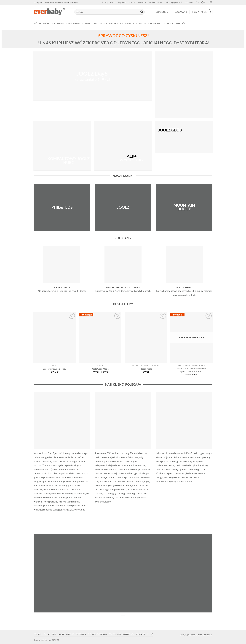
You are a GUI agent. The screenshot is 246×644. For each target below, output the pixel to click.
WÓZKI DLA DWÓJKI (53, 23)
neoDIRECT (54, 640)
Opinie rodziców (155, 2)
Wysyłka (142, 2)
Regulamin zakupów (127, 2)
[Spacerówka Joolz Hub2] (55, 337)
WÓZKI (37, 23)
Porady (105, 2)
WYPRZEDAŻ (132, 158)
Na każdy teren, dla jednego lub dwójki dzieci (62, 291)
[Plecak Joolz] (146, 337)
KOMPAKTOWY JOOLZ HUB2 (68, 160)
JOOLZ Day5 (93, 74)
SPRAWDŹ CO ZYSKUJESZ (123, 36)
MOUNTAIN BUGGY (184, 207)
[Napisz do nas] (211, 3)
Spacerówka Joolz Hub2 (55, 369)
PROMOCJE (131, 23)
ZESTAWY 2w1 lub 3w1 (95, 23)
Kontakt (189, 2)
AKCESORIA (116, 23)
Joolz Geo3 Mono (100, 369)
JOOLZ (123, 207)
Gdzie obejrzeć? (176, 23)
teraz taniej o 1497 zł (93, 79)
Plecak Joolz (146, 369)
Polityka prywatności (174, 2)
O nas (113, 2)
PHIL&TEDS (62, 207)
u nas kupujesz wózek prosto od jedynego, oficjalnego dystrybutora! (124, 43)
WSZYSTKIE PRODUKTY (152, 23)
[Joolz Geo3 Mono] (100, 337)
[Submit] (142, 12)
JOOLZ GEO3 (170, 130)
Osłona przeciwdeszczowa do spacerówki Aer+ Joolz (191, 370)
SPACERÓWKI (73, 23)
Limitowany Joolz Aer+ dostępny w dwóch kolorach (123, 291)
